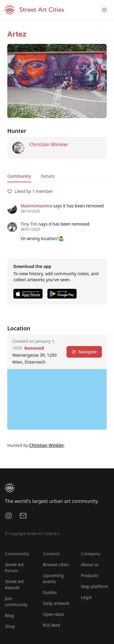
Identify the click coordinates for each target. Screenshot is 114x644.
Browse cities (56, 565)
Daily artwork (56, 603)
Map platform (95, 586)
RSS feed (52, 625)
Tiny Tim (29, 224)
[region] (57, 399)
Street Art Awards (14, 585)
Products (90, 575)
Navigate (84, 352)
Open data (53, 614)
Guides (50, 592)
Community (19, 176)
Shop (10, 626)
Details (48, 176)
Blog (9, 615)
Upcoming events (53, 578)
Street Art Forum (14, 568)
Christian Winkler (49, 144)
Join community (16, 601)
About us (90, 565)
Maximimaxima (36, 206)
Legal (86, 597)
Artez (17, 34)
